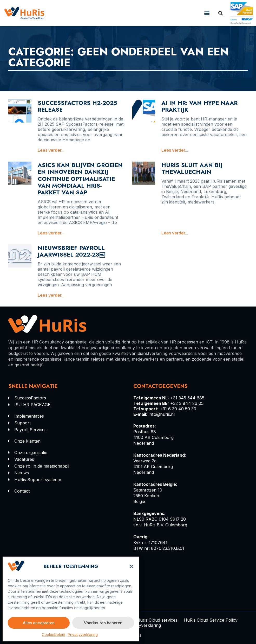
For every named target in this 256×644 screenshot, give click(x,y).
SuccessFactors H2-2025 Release (77, 106)
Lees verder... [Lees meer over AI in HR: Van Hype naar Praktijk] (175, 150)
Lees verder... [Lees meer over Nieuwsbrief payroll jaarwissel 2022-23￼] (51, 295)
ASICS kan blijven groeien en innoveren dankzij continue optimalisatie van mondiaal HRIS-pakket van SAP (80, 179)
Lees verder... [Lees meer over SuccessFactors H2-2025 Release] (51, 150)
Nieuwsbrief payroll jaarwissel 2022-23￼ (71, 251)
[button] (132, 566)
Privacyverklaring (83, 635)
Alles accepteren (39, 623)
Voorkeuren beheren (103, 623)
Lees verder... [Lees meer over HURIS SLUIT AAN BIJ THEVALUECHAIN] (175, 233)
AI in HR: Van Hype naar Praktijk (199, 106)
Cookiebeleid (54, 635)
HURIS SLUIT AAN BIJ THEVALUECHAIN (192, 168)
